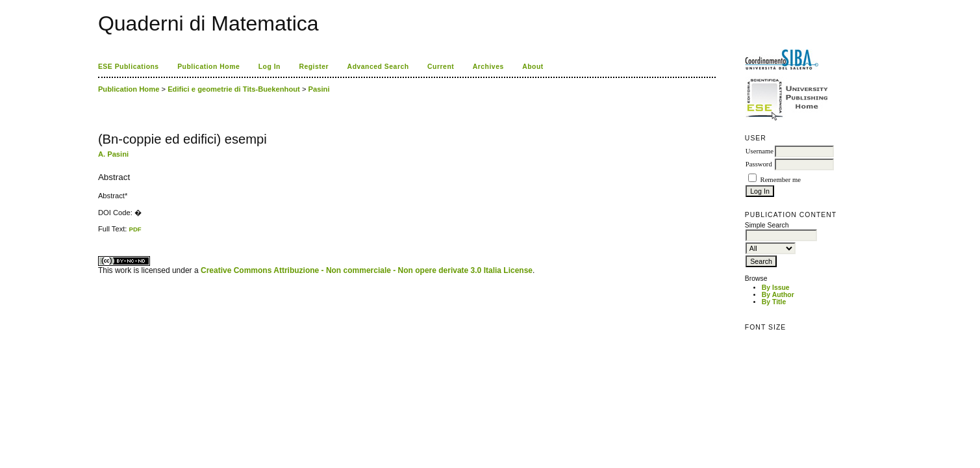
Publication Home (208, 67)
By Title (774, 302)
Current (441, 67)
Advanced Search (378, 67)
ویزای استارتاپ (101, 233)
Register (314, 67)
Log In (270, 67)
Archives (488, 67)
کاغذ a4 (99, 233)
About (533, 67)
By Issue (776, 288)
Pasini (319, 89)
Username (760, 151)
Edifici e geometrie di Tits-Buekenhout (234, 89)
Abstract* (113, 196)
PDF (135, 229)
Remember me (781, 180)
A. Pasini (113, 154)
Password (759, 164)
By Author (778, 295)
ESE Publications (129, 67)
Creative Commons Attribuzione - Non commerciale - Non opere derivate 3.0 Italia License (367, 270)
